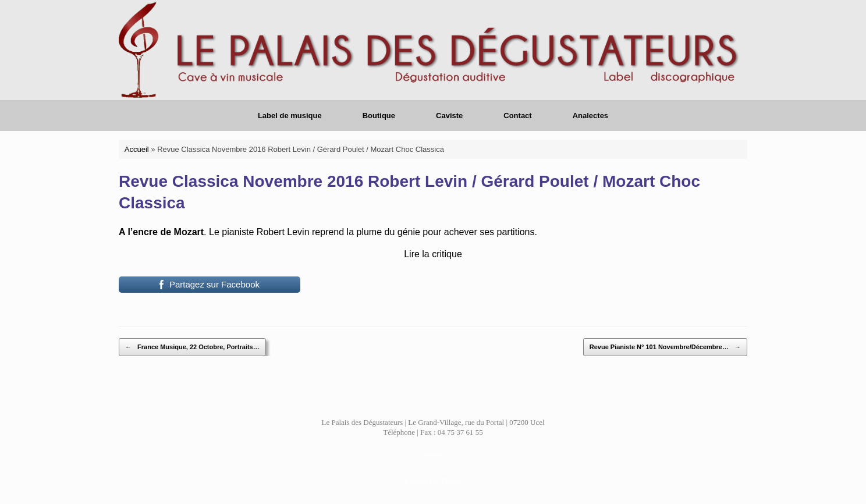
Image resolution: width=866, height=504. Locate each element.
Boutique (379, 116)
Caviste (449, 116)
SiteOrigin (425, 481)
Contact (517, 116)
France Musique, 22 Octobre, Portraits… (192, 347)
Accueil (137, 149)
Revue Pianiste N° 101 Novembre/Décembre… (665, 347)
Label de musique (290, 116)
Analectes (590, 116)
